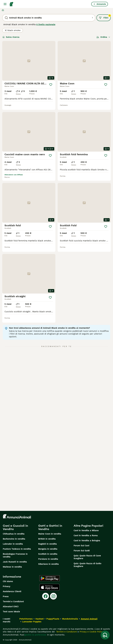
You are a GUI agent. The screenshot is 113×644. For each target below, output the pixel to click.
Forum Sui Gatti (82, 551)
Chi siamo (8, 581)
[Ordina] (103, 37)
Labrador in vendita (13, 544)
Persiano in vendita (48, 559)
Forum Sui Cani (81, 546)
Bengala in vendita (48, 549)
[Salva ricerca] (105, 635)
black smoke (13, 30)
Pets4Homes (26, 619)
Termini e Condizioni (13, 601)
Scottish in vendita (48, 554)
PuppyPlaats (53, 619)
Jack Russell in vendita (15, 562)
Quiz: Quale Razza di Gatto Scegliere (87, 565)
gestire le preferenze (35, 635)
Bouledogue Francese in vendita (15, 555)
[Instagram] (53, 596)
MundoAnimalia (70, 619)
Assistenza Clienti (12, 591)
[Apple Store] (49, 587)
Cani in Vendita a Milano (86, 530)
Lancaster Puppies (32, 622)
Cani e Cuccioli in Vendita (15, 527)
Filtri (105, 17)
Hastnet (39, 619)
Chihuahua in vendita (14, 534)
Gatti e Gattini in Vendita (50, 527)
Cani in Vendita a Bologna (87, 541)
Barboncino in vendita (14, 539)
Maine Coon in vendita (50, 534)
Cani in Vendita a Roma (86, 535)
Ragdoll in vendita (48, 544)
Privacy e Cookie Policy (91, 632)
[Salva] (51, 85)
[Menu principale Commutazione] (5, 4)
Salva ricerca (11, 37)
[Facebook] (46, 596)
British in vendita (47, 539)
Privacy (7, 586)
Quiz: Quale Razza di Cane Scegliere (87, 557)
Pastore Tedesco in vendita (17, 549)
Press (6, 596)
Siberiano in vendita (48, 564)
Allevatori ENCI (11, 607)
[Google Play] (50, 578)
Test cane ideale (11, 612)
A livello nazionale (46, 24)
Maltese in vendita (12, 567)
